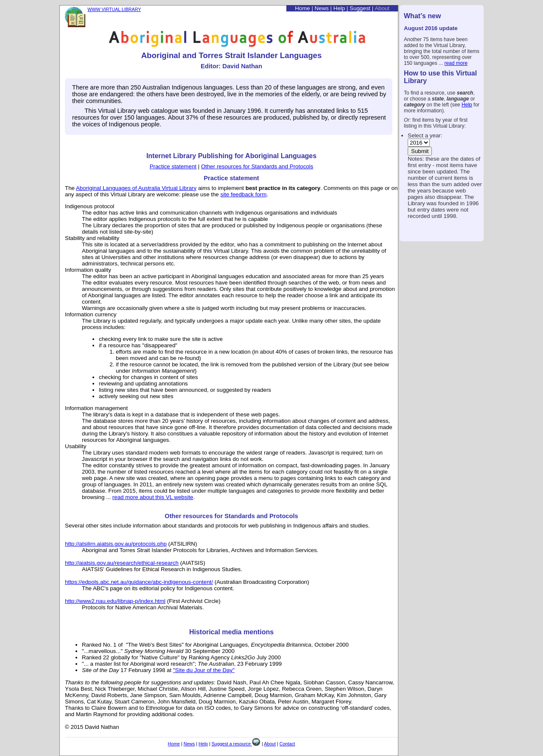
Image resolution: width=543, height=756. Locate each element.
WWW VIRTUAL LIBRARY (114, 9)
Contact (287, 744)
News (322, 8)
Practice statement (173, 166)
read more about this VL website (153, 497)
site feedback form (243, 194)
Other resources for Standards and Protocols (257, 166)
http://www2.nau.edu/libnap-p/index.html (115, 601)
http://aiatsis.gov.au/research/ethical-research (122, 563)
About (382, 8)
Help (467, 105)
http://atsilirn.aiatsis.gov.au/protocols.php (116, 544)
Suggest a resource (236, 744)
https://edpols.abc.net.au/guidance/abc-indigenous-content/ (139, 582)
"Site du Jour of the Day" (204, 670)
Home (302, 8)
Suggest (360, 8)
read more (456, 63)
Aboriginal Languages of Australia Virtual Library (136, 188)
